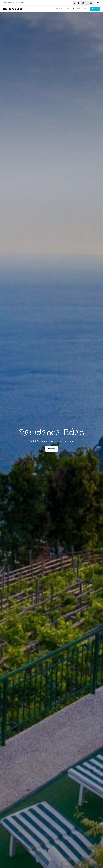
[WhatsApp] (79, 3)
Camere (68, 9)
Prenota (95, 9)
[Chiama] (74, 3)
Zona (84, 9)
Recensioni (76, 9)
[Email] (83, 3)
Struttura (59, 9)
